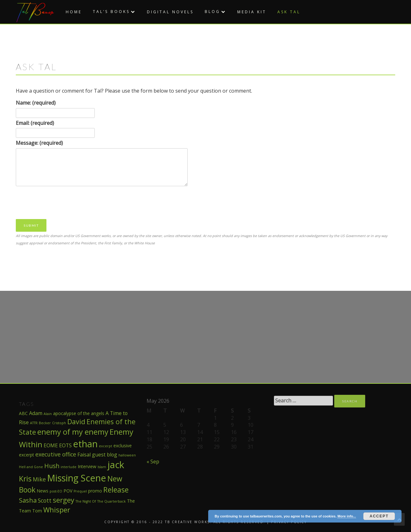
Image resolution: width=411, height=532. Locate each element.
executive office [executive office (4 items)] (56, 454)
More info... (347, 516)
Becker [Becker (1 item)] (45, 423)
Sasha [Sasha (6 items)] (28, 500)
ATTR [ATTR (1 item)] (34, 423)
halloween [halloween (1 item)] (127, 455)
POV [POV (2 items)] (68, 491)
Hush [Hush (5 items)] (52, 466)
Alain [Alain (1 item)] (48, 414)
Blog (212, 12)
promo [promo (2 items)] (95, 491)
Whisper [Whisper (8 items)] (57, 510)
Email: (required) (35, 123)
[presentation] (64, 202)
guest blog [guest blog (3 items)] (105, 455)
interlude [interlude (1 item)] (69, 467)
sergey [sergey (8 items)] (63, 500)
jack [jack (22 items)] (116, 465)
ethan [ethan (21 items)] (85, 444)
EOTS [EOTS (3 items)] (65, 445)
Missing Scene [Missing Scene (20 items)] (77, 478)
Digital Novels (170, 12)
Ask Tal (289, 12)
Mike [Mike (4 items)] (39, 479)
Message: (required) (39, 143)
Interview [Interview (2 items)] (87, 466)
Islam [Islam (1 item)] (102, 467)
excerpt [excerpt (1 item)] (106, 446)
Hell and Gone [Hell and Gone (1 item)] (31, 467)
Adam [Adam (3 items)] (36, 413)
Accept (379, 516)
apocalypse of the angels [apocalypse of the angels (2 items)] (79, 413)
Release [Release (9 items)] (116, 490)
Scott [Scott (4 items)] (45, 500)
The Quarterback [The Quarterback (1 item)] (112, 501)
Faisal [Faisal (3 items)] (84, 455)
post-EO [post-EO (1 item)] (56, 491)
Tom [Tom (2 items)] (37, 511)
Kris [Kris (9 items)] (25, 479)
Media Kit (252, 12)
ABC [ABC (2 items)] (23, 413)
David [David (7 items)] (76, 422)
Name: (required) (36, 103)
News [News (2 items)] (42, 491)
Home (74, 12)
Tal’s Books (111, 12)
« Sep (153, 462)
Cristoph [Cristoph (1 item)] (59, 423)
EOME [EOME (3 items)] (51, 445)
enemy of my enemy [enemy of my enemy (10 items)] (73, 432)
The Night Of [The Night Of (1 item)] (86, 501)
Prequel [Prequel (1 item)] (80, 491)
